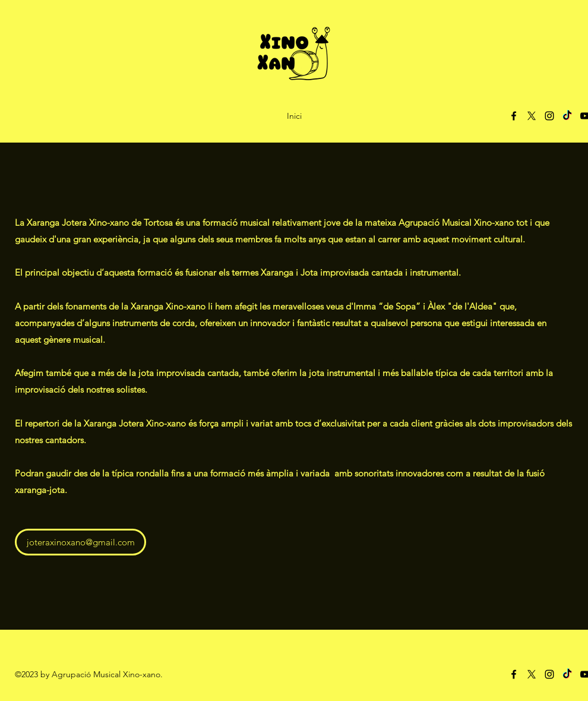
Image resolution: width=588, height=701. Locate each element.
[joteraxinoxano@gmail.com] (80, 542)
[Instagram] (549, 116)
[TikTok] (567, 116)
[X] (532, 116)
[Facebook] (514, 116)
